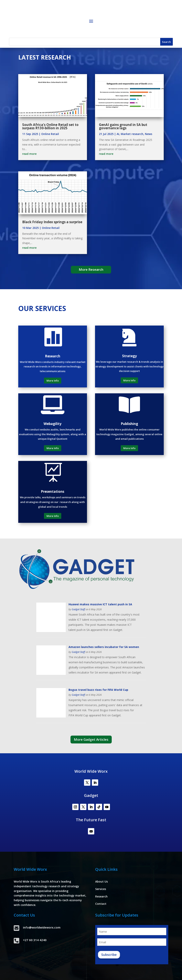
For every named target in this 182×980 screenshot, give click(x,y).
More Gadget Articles (91, 739)
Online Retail (50, 134)
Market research (132, 134)
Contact (101, 904)
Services (101, 889)
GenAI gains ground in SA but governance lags (123, 126)
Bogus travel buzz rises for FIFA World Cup (98, 690)
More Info (53, 381)
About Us (102, 881)
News (149, 134)
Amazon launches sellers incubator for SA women (104, 647)
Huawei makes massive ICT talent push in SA (100, 604)
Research (101, 896)
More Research (91, 269)
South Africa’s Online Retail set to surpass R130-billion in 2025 (50, 126)
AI (118, 134)
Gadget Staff (78, 609)
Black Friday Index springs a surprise (52, 222)
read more (29, 154)
